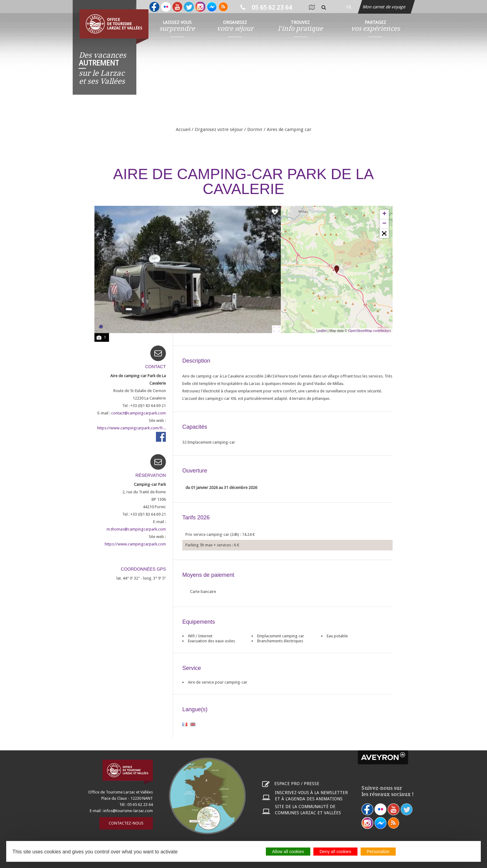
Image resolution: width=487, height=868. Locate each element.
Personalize (378, 852)
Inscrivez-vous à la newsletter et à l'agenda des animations (311, 796)
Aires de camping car (289, 129)
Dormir (255, 129)
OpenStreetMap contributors (370, 331)
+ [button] (384, 214)
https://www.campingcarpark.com (135, 544)
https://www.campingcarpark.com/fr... (132, 428)
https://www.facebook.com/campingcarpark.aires (161, 437)
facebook (367, 809)
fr (349, 7)
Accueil (183, 129)
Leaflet (322, 331)
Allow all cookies (288, 852)
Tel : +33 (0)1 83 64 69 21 (144, 406)
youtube (394, 809)
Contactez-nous (126, 823)
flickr (380, 809)
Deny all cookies (335, 852)
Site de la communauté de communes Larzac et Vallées (308, 810)
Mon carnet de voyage (385, 7)
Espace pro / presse (297, 784)
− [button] (384, 224)
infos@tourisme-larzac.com (128, 811)
